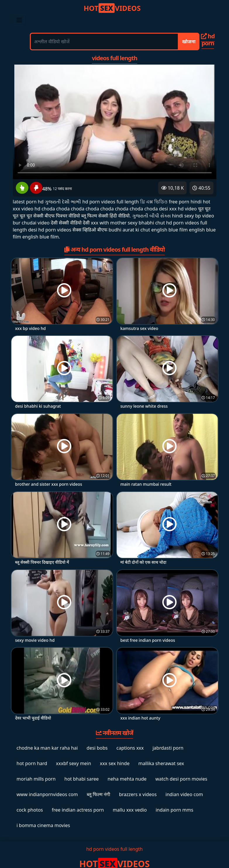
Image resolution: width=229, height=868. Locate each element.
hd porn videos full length (114, 849)
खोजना (189, 42)
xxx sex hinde (115, 763)
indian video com (184, 794)
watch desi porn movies (181, 779)
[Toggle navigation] (19, 20)
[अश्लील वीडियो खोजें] (104, 42)
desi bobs (97, 748)
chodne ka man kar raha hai (47, 748)
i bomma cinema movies (43, 825)
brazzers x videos (138, 794)
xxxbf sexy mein (73, 763)
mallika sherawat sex (161, 763)
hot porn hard (32, 763)
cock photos (30, 810)
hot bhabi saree (81, 779)
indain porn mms (174, 810)
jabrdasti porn (168, 748)
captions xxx (130, 748)
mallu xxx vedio (130, 810)
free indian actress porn (78, 810)
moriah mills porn (36, 779)
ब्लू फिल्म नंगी (98, 794)
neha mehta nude (127, 779)
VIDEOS (112, 8)
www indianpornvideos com (47, 794)
